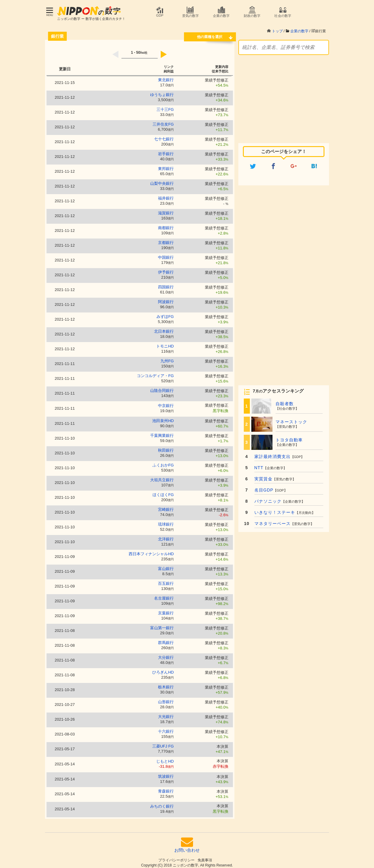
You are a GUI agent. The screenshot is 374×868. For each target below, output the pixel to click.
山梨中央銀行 (162, 180)
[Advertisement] (284, 93)
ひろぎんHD (163, 669)
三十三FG (165, 106)
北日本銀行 (164, 328)
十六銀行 (166, 728)
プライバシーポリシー (176, 857)
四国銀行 (166, 284)
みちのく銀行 (162, 803)
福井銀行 (166, 195)
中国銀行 (166, 254)
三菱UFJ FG (163, 743)
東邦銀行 (166, 166)
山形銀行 (166, 699)
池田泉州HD (163, 418)
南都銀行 (166, 225)
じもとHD (165, 758)
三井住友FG (163, 121)
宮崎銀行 (166, 506)
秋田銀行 (166, 447)
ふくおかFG (163, 462)
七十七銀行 (164, 136)
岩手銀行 (166, 151)
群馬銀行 (166, 640)
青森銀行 (166, 788)
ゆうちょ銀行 (162, 92)
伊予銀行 (166, 269)
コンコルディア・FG (155, 373)
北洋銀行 (166, 536)
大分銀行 (166, 654)
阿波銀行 (166, 299)
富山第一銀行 (162, 625)
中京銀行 (166, 403)
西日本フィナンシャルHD (151, 551)
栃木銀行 (166, 684)
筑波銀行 (166, 773)
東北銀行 (166, 77)
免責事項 (205, 857)
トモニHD (165, 343)
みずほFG (165, 314)
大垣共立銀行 (162, 477)
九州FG (167, 358)
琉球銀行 (166, 521)
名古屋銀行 (164, 595)
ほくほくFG (163, 492)
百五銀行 (166, 580)
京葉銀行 (166, 610)
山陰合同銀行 (162, 388)
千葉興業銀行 (162, 432)
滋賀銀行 (166, 210)
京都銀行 (166, 240)
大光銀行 (166, 714)
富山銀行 (166, 566)
